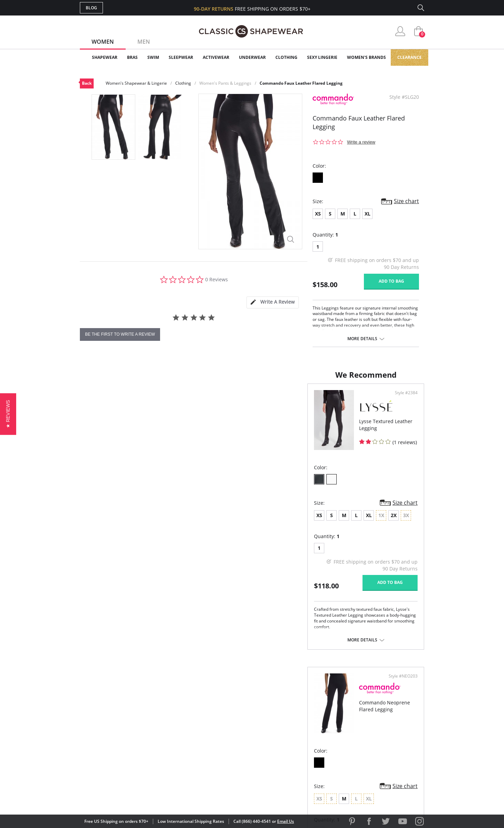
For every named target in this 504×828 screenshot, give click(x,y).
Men (144, 42)
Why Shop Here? (307, 703)
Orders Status (215, 726)
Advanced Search (219, 703)
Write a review (361, 142)
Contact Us (211, 759)
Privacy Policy (305, 748)
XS (318, 214)
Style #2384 (231, 400)
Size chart (406, 201)
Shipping (207, 737)
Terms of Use (134, 797)
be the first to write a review (120, 334)
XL (367, 214)
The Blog (298, 737)
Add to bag (391, 281)
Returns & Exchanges (224, 748)
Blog (91, 8)
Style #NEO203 (401, 400)
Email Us (286, 821)
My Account (212, 715)
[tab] (273, 302)
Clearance (409, 57)
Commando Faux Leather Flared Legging (301, 83)
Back (87, 83)
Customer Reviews (310, 715)
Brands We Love (307, 726)
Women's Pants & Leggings (225, 83)
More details (362, 339)
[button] (8, 414)
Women (103, 42)
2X (166, 522)
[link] (360, 783)
